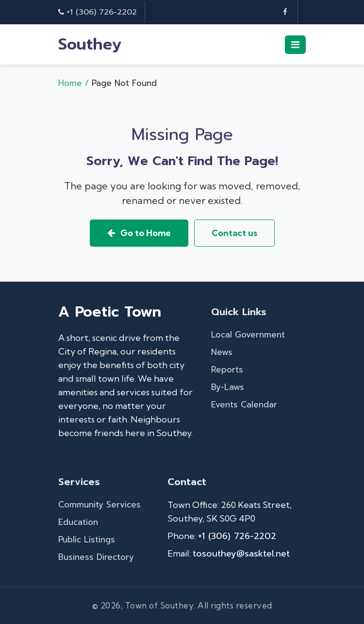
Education (78, 522)
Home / (75, 83)
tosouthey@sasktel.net (241, 554)
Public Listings (87, 540)
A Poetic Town (110, 312)
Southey (90, 44)
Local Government (248, 335)
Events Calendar (244, 405)
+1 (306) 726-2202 (102, 12)
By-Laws (228, 387)
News (222, 352)
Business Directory (96, 557)
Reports (227, 370)
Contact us (234, 233)
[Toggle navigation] (295, 45)
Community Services (99, 505)
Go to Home (139, 233)
